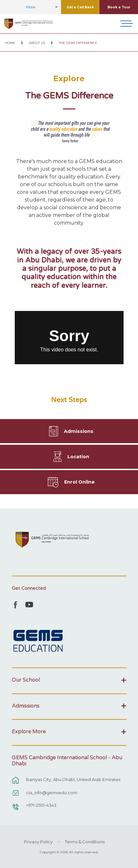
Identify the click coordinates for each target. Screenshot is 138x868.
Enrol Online (79, 482)
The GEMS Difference (78, 43)
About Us (37, 43)
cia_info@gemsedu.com (52, 793)
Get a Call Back (80, 7)
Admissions (79, 431)
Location (78, 457)
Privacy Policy (38, 842)
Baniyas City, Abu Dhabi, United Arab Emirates (73, 779)
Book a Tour (119, 7)
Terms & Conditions (85, 842)
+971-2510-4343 (41, 805)
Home (10, 43)
